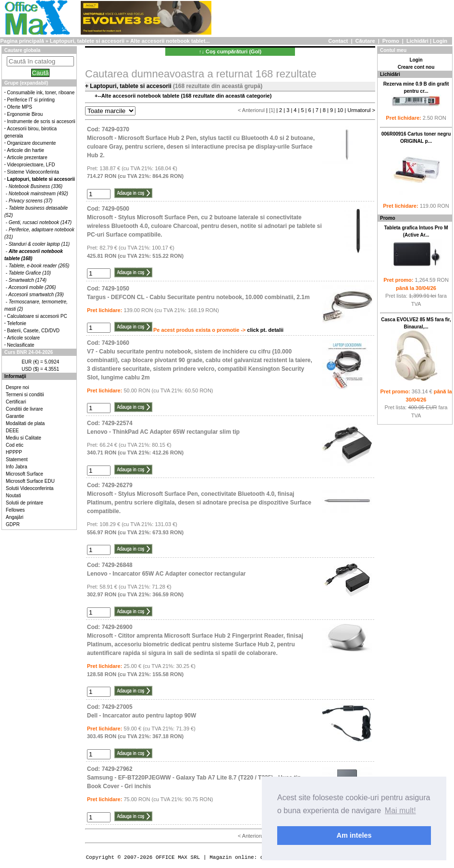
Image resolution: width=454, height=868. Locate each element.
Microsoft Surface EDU (30, 481)
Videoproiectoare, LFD (31, 165)
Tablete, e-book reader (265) (39, 266)
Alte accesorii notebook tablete (141, 96)
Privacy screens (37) (31, 201)
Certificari (16, 402)
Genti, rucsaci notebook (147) (40, 222)
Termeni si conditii (25, 395)
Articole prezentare (27, 157)
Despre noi (17, 387)
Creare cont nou (416, 67)
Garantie (15, 416)
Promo (391, 41)
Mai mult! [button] (400, 811)
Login (440, 41)
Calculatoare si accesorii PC (37, 316)
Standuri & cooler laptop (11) (39, 244)
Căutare (365, 41)
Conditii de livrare (24, 409)
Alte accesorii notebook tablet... (170, 41)
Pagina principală (22, 41)
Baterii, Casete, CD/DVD (33, 331)
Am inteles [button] (354, 835)
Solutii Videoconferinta (30, 488)
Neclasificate (21, 345)
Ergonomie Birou (25, 114)
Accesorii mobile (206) (32, 287)
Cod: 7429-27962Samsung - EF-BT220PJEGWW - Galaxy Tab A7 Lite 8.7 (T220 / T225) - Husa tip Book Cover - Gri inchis (194, 778)
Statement (17, 459)
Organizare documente (32, 143)
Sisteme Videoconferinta (33, 172)
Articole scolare (24, 338)
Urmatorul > (361, 110)
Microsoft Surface (25, 474)
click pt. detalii (265, 330)
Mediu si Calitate (24, 438)
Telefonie (17, 323)
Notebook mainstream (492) (38, 194)
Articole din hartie (26, 150)
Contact (338, 41)
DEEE (12, 431)
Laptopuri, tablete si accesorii (87, 41)
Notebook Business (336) (36, 186)
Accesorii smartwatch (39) (36, 295)
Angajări (15, 517)
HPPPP (14, 452)
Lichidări (417, 41)
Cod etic (15, 445)
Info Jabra (16, 467)
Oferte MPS (20, 107)
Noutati (13, 496)
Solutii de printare (25, 503)
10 (340, 110)
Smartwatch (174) (28, 280)
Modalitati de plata (25, 423)
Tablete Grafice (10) (30, 273)
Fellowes (15, 510)
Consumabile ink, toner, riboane (41, 93)
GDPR (13, 524)
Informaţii (15, 376)
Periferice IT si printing (31, 100)
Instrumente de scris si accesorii (41, 121)
